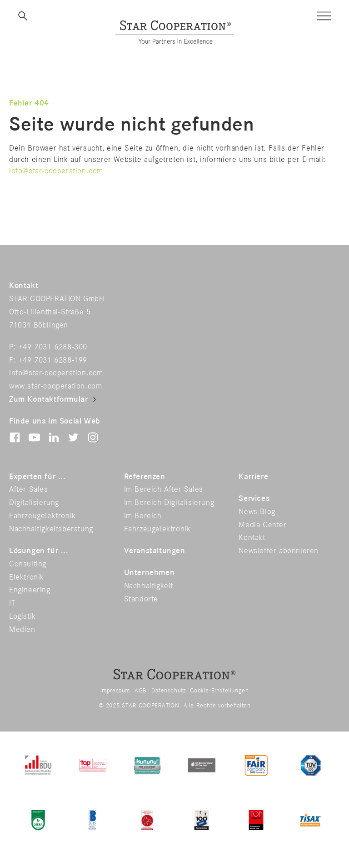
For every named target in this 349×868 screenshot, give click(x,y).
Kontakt (252, 538)
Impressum (115, 691)
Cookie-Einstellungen (219, 691)
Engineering (30, 590)
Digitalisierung (34, 503)
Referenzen (145, 477)
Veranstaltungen (155, 551)
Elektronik (27, 577)
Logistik (22, 616)
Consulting (28, 564)
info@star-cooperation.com (56, 171)
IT (12, 603)
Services (254, 499)
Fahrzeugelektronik (42, 516)
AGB (141, 691)
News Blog (257, 512)
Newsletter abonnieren (279, 551)
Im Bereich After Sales (164, 490)
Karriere (253, 477)
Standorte (141, 599)
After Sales (29, 490)
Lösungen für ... (39, 551)
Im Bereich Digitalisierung (169, 503)
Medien (22, 630)
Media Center (262, 525)
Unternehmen (150, 573)
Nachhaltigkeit (149, 586)
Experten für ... (37, 477)
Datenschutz (169, 691)
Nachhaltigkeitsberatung (51, 529)
